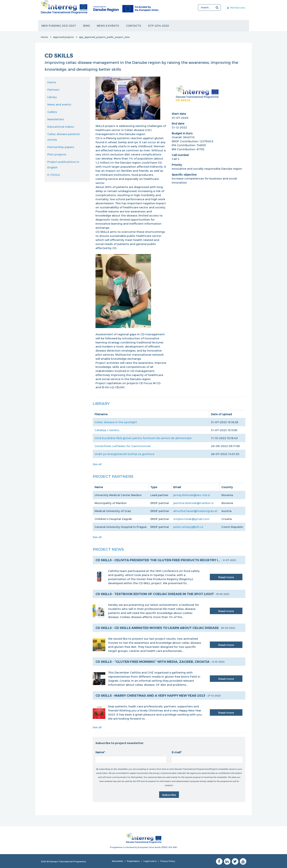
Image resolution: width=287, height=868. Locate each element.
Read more (226, 577)
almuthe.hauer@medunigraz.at (195, 511)
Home (44, 37)
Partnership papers (61, 147)
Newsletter (118, 861)
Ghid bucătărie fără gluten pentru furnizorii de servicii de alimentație (143, 438)
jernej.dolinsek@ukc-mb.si (192, 495)
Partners (53, 90)
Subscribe (169, 795)
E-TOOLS (54, 175)
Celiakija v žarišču (107, 430)
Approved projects (63, 37)
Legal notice (150, 861)
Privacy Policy (168, 861)
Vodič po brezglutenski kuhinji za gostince (124, 454)
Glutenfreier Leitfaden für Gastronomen (123, 446)
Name (100, 752)
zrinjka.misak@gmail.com (191, 519)
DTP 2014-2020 (159, 26)
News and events (59, 104)
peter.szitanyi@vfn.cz (188, 527)
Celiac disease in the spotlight (116, 422)
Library (52, 97)
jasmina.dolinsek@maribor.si (193, 503)
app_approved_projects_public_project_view (104, 37)
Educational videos (61, 127)
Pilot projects (57, 154)
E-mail (176, 752)
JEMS (87, 26)
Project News (108, 549)
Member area (236, 8)
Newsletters (56, 119)
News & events (108, 26)
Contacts (134, 26)
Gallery (52, 112)
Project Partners (113, 476)
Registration (133, 861)
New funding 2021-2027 (59, 26)
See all (97, 464)
